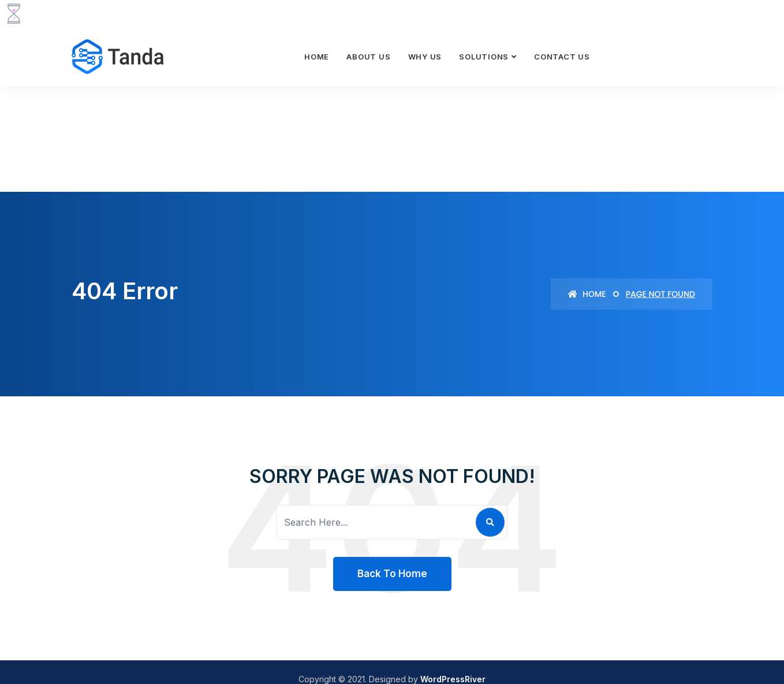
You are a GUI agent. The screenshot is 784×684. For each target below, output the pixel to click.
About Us (368, 57)
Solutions (484, 57)
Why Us (425, 57)
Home (317, 57)
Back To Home (392, 574)
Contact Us (562, 57)
